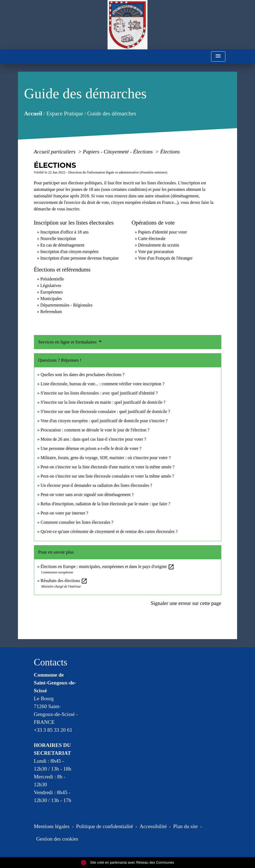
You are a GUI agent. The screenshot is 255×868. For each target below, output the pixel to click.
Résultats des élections (64, 581)
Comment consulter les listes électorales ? (77, 522)
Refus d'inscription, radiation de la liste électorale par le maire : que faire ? (106, 504)
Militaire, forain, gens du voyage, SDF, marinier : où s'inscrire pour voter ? (106, 458)
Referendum (51, 312)
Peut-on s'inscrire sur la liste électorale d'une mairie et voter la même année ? (108, 467)
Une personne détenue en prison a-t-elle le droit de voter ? (91, 448)
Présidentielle (52, 279)
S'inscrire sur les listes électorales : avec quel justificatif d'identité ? (99, 393)
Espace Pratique (64, 113)
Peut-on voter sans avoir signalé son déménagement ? (87, 495)
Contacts (51, 662)
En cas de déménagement (62, 245)
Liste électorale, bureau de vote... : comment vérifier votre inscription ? (103, 384)
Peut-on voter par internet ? (64, 513)
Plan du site (185, 826)
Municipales (51, 299)
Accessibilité (153, 826)
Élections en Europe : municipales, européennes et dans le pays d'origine (108, 566)
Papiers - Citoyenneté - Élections (118, 152)
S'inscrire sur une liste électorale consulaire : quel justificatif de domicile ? (106, 411)
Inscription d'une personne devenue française (80, 258)
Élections (170, 152)
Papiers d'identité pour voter (163, 232)
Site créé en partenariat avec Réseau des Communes (127, 862)
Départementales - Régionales (67, 305)
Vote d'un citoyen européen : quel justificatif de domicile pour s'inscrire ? (104, 421)
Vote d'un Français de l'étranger (165, 258)
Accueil (33, 113)
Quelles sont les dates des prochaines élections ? (83, 375)
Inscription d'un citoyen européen (70, 252)
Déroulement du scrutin (159, 245)
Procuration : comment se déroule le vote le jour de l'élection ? (95, 430)
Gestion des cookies (57, 839)
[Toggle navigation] (218, 57)
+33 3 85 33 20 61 (53, 730)
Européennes (52, 292)
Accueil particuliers (55, 152)
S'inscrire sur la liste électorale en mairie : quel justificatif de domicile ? (103, 402)
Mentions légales (52, 826)
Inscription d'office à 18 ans (65, 232)
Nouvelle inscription (58, 239)
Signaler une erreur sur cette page (186, 603)
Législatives (51, 285)
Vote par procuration (156, 252)
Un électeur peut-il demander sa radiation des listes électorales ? (97, 485)
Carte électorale (152, 239)
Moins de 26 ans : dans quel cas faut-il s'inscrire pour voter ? (94, 439)
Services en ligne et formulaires (68, 342)
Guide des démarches (112, 113)
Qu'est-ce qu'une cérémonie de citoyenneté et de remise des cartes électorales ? (109, 531)
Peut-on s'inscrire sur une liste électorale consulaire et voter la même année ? (108, 476)
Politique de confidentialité (105, 826)
